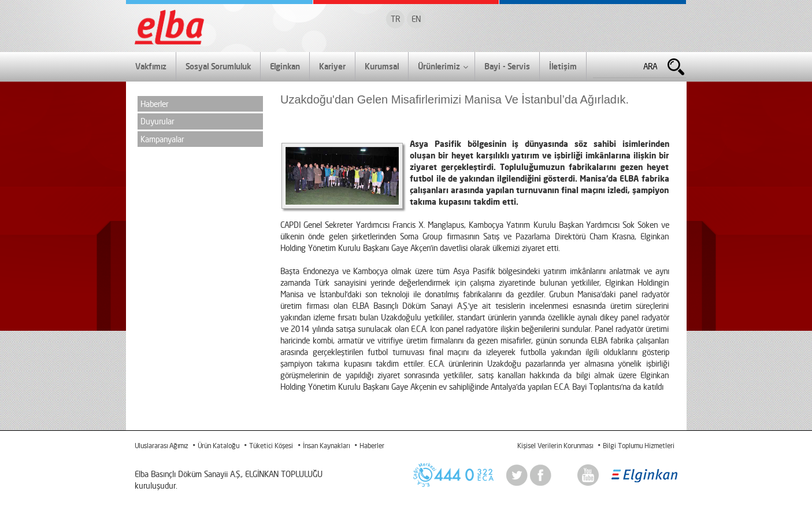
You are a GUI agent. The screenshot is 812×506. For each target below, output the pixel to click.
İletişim (563, 66)
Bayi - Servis (507, 66)
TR (395, 19)
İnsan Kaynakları (326, 446)
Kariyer (332, 66)
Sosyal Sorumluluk (218, 66)
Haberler (154, 104)
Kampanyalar (162, 139)
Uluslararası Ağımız (161, 446)
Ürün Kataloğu (218, 446)
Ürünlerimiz (443, 67)
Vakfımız (151, 66)
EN (416, 19)
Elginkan (285, 66)
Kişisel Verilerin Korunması (555, 446)
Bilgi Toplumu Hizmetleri (639, 446)
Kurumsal (382, 66)
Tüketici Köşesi (271, 446)
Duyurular (157, 121)
